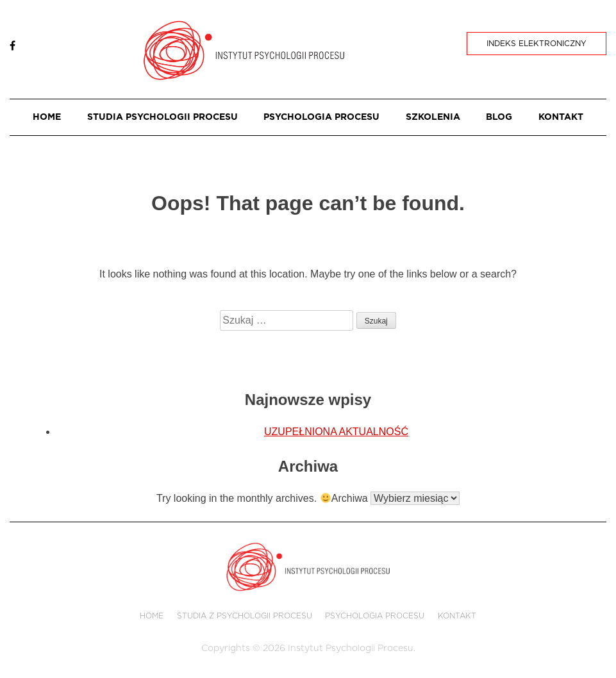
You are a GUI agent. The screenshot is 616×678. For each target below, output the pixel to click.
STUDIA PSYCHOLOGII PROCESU (162, 117)
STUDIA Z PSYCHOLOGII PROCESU (245, 616)
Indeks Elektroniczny (537, 44)
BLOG (499, 117)
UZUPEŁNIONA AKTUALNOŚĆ (336, 432)
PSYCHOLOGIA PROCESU (321, 117)
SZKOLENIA (433, 117)
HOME (47, 117)
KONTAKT (561, 117)
